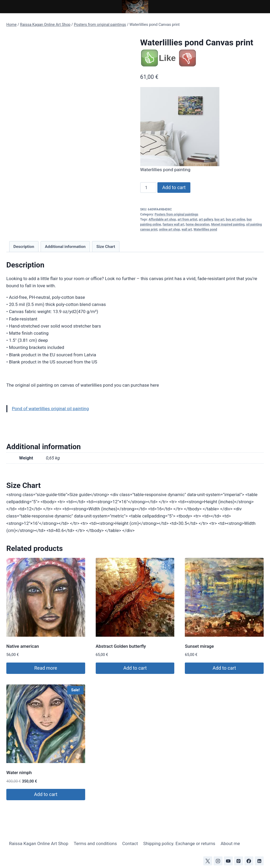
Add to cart (174, 187)
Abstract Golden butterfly (121, 646)
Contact (130, 843)
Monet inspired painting (228, 224)
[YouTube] (228, 861)
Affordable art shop (162, 219)
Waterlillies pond (205, 229)
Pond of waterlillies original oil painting (50, 409)
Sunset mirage (199, 646)
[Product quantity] (148, 188)
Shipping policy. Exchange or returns (179, 843)
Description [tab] (24, 247)
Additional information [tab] (65, 247)
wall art (187, 229)
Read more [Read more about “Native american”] (46, 668)
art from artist (187, 219)
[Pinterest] (239, 861)
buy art (219, 219)
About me (230, 843)
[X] (208, 861)
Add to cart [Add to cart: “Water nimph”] (46, 794)
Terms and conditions (95, 843)
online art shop (170, 229)
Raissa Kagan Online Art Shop (39, 843)
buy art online (236, 219)
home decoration (198, 224)
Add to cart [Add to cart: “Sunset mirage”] (224, 668)
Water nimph (19, 773)
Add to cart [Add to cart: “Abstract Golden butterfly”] (135, 668)
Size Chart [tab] (106, 247)
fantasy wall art (173, 224)
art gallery (206, 219)
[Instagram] (218, 861)
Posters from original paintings (176, 214)
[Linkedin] (259, 861)
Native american (23, 646)
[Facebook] (249, 861)
